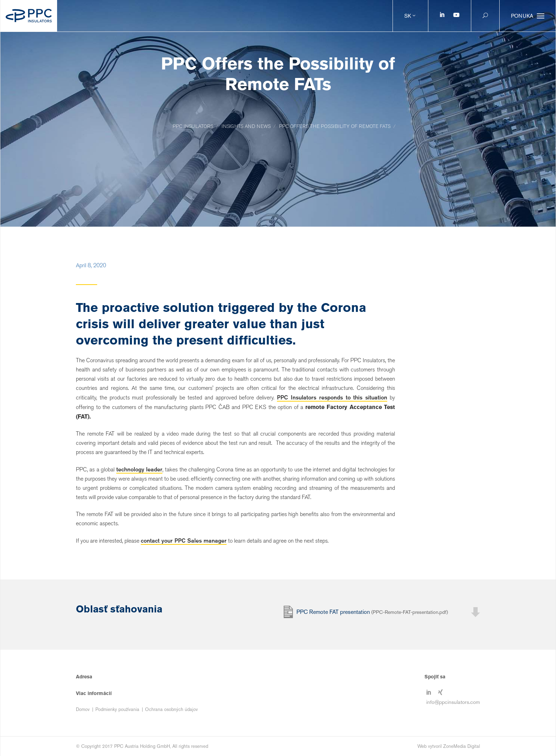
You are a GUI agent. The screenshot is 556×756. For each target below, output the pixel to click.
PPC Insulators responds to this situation (332, 397)
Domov (83, 709)
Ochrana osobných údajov (171, 709)
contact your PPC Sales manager (184, 541)
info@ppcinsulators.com (453, 702)
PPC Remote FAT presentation (372, 612)
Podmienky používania (117, 709)
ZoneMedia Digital (462, 746)
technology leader (139, 469)
